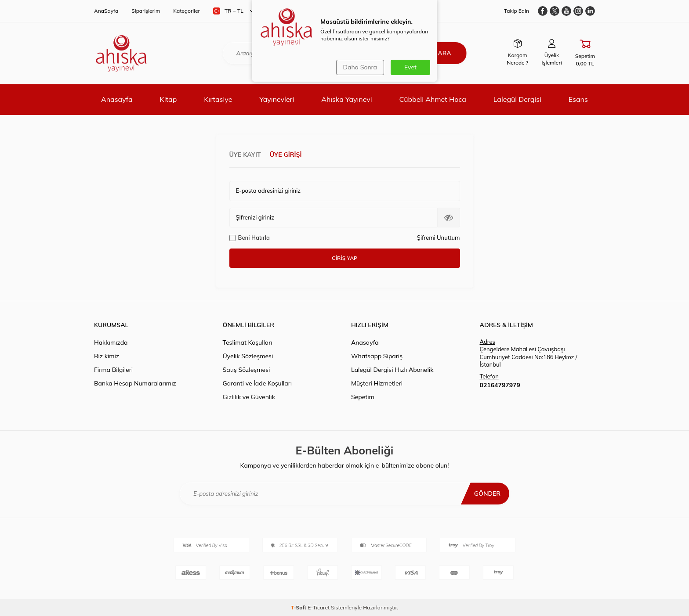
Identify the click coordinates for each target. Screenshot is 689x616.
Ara (444, 53)
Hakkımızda (111, 342)
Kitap (169, 99)
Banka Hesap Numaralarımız (135, 383)
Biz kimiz (107, 356)
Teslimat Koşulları (248, 342)
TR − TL (233, 11)
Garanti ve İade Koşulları (257, 383)
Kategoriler (187, 11)
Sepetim (363, 397)
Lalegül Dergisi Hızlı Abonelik (392, 370)
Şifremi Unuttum (439, 238)
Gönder (487, 494)
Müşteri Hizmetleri (377, 383)
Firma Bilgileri (113, 370)
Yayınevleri (277, 99)
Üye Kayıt (245, 155)
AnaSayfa (106, 11)
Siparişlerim (146, 11)
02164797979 (500, 385)
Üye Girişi (286, 155)
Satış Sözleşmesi (247, 370)
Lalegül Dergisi (517, 99)
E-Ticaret (319, 607)
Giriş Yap (344, 258)
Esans (578, 99)
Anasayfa (117, 99)
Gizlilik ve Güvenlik (249, 397)
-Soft (299, 607)
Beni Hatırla (250, 238)
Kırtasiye (218, 99)
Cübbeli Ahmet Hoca (432, 99)
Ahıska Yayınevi (346, 99)
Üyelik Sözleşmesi (248, 356)
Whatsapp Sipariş (377, 356)
